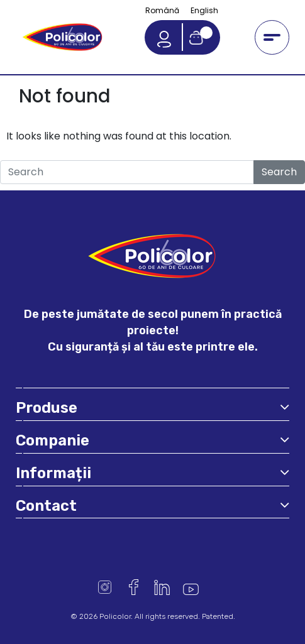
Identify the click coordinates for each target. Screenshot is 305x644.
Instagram (105, 587)
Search (279, 172)
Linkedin (162, 587)
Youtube (191, 587)
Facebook (134, 587)
